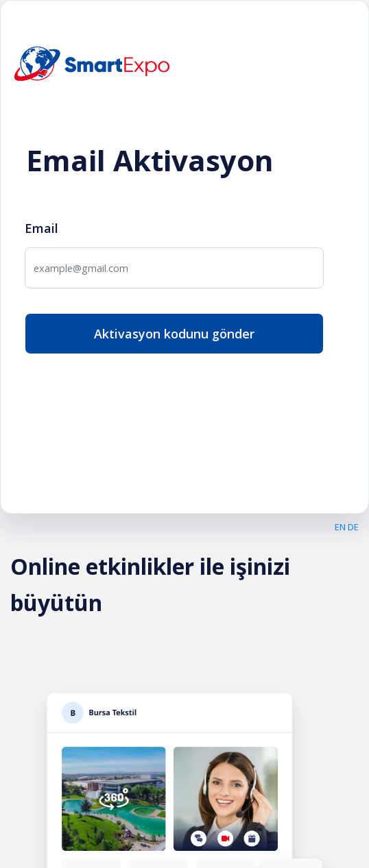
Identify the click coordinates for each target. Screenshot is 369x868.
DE (353, 527)
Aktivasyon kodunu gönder (174, 334)
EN (340, 527)
